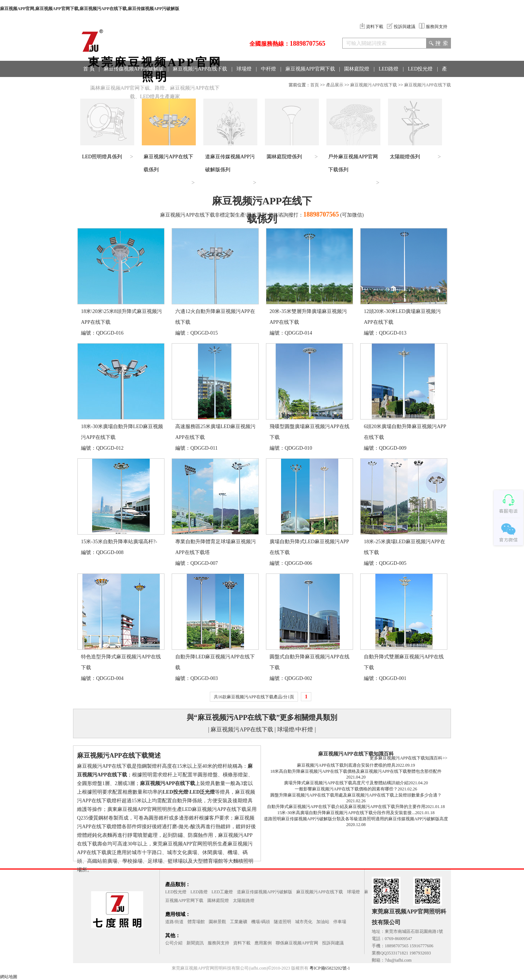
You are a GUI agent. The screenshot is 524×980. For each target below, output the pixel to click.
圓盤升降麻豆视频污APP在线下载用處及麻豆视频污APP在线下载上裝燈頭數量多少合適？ (356, 795)
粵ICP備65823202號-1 (330, 968)
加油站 (323, 922)
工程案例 (144, 85)
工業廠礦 (239, 922)
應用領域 (115, 85)
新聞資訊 (195, 943)
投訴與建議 (401, 27)
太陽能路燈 (244, 900)
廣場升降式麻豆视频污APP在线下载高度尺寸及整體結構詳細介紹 (346, 783)
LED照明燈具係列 (102, 157)
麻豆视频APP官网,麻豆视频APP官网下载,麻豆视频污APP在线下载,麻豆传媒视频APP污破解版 (90, 9)
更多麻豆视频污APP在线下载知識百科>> (408, 758)
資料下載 (372, 27)
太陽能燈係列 (405, 157)
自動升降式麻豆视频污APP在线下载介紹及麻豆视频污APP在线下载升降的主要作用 (346, 807)
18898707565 (308, 44)
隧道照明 (283, 922)
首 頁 (89, 69)
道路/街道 (174, 922)
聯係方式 (173, 85)
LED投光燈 (420, 69)
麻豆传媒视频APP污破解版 (134, 69)
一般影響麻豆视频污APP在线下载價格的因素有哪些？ (346, 789)
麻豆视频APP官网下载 (310, 69)
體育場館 (196, 922)
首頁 (315, 85)
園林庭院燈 (357, 69)
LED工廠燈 (222, 892)
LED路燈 (389, 69)
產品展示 (335, 85)
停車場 (340, 922)
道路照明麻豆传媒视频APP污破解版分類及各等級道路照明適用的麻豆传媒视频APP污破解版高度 (356, 819)
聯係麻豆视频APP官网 (297, 943)
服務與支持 (433, 27)
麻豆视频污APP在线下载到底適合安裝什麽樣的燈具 (346, 765)
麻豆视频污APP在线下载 (200, 69)
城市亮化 (304, 922)
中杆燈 (268, 69)
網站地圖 (9, 977)
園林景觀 (217, 922)
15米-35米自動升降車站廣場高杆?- (119, 542)
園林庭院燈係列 (284, 157)
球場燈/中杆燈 (295, 729)
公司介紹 (174, 943)
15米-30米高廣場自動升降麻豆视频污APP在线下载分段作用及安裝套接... (346, 813)
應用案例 (263, 943)
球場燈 (244, 69)
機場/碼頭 (260, 922)
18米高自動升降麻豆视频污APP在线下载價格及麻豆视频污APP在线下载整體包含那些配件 (356, 771)
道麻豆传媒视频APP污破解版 (265, 892)
